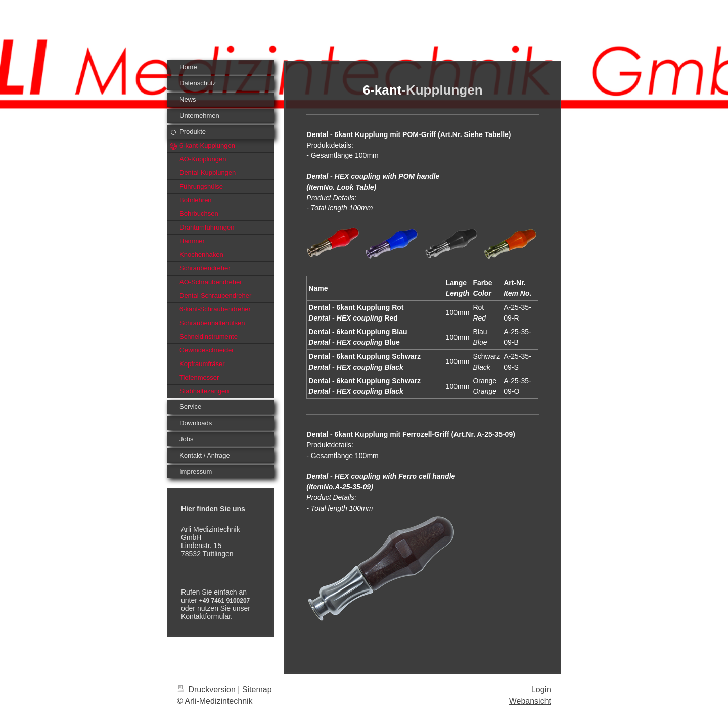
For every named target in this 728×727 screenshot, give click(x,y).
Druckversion (207, 689)
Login (541, 689)
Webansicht (530, 701)
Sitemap (257, 689)
